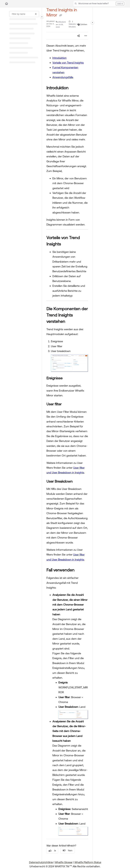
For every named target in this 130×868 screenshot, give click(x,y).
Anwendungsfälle (63, 77)
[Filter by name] (24, 14)
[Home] (7, 4)
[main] (67, 434)
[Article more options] (86, 36)
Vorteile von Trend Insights (68, 63)
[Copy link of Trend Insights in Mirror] (61, 15)
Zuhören (82, 24)
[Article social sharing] (78, 36)
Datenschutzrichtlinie (41, 862)
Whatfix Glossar (64, 862)
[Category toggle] (42, 17)
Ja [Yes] (52, 851)
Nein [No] (68, 851)
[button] (99, 4)
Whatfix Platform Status (88, 862)
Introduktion (59, 58)
